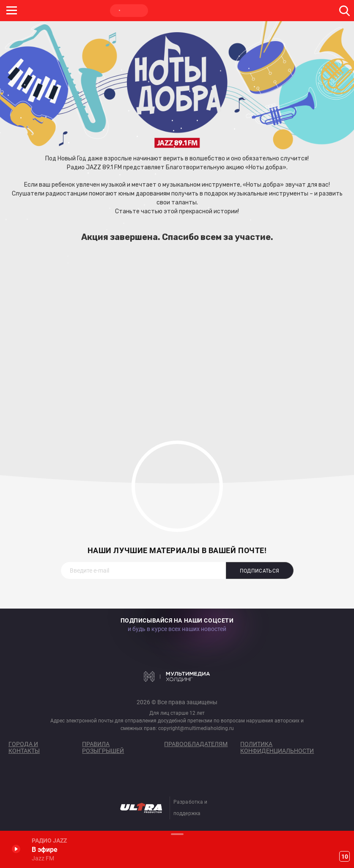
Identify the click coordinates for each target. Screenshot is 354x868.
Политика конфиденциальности (277, 747)
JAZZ (129, 11)
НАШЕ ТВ (209, 11)
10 (345, 857)
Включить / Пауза (16, 849)
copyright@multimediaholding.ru (196, 728)
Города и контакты (24, 747)
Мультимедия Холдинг (177, 677)
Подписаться (260, 571)
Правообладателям (196, 744)
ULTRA (169, 11)
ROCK (89, 11)
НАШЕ (49, 11)
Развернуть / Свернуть (177, 834)
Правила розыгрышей (103, 747)
